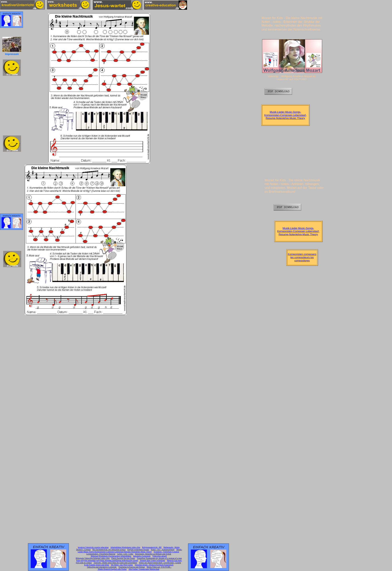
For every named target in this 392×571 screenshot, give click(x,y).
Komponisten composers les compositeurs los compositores (302, 257)
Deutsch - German (83, 549)
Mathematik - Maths (172, 547)
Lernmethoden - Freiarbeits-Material (101, 554)
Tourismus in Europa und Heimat (132, 567)
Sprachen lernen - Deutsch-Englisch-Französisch (154, 565)
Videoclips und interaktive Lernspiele (102, 567)
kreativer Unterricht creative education (93, 547)
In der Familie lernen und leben (97, 565)
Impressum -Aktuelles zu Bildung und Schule (153, 554)
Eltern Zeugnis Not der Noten (123, 558)
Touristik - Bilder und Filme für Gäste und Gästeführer (115, 563)
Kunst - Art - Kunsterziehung (163, 549)
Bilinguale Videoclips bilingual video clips (93, 558)
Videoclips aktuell (159, 556)
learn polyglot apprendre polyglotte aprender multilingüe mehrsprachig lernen (107, 560)
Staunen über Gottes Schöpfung (152, 560)
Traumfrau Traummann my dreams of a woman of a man (159, 558)
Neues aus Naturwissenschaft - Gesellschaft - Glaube (160, 563)
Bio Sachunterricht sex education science (109, 549)
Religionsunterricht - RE (152, 547)
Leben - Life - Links (125, 554)
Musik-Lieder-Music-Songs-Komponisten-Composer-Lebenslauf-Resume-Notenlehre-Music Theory (285, 115)
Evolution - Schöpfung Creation (166, 552)
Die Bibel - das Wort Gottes (122, 565)
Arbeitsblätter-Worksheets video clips (125, 547)
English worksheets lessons (138, 549)
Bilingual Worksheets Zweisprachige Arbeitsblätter (111, 556)
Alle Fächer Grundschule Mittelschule (144, 569)
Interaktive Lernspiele (142, 556)
